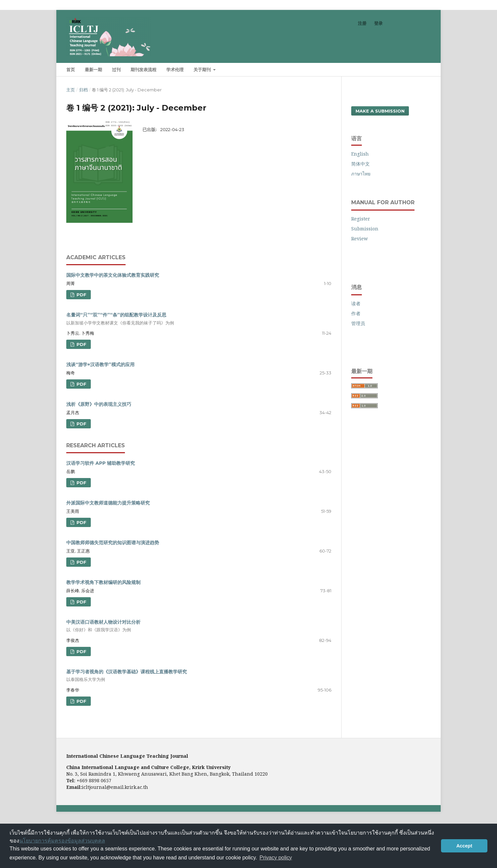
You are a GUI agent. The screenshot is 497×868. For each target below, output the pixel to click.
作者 (356, 313)
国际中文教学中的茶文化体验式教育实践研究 (113, 275)
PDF (81, 295)
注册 (362, 23)
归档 (83, 90)
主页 (71, 90)
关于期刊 (203, 70)
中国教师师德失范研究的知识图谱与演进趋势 (113, 543)
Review (359, 239)
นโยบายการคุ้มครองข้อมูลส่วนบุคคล (62, 841)
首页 (71, 70)
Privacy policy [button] (276, 858)
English (360, 154)
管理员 (358, 323)
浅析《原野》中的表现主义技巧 (99, 404)
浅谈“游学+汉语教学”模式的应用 (100, 364)
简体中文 (360, 164)
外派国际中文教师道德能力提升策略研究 (108, 503)
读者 (356, 303)
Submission (365, 229)
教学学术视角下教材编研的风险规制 (103, 582)
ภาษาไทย (361, 174)
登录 (378, 23)
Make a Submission (380, 111)
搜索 (419, 69)
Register (361, 219)
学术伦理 (175, 70)
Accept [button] (464, 846)
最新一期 (93, 70)
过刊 (116, 70)
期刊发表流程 (143, 70)
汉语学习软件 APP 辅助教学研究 (101, 463)
